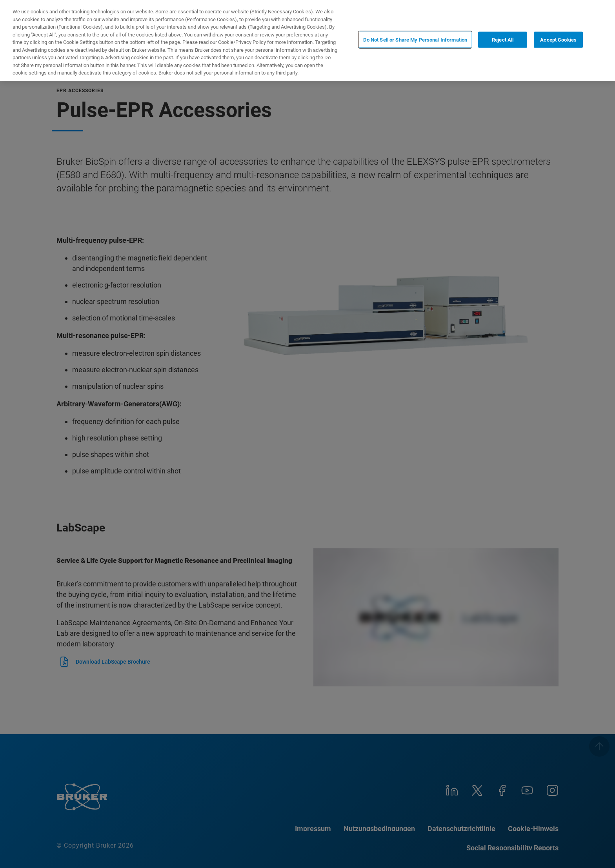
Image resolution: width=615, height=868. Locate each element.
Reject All (503, 40)
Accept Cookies (558, 40)
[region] (307, 40)
